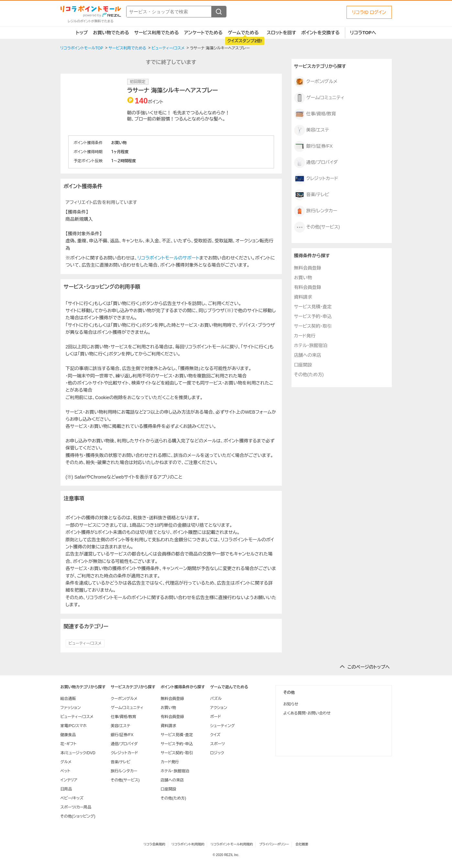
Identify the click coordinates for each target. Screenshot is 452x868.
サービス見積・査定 (313, 307)
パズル (216, 699)
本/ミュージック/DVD (78, 753)
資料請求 (303, 297)
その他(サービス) (317, 227)
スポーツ (217, 744)
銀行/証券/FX (314, 146)
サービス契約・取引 (313, 326)
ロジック (217, 753)
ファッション (71, 708)
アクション (219, 708)
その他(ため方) (309, 375)
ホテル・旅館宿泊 (311, 345)
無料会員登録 (308, 268)
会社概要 (302, 844)
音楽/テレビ (312, 195)
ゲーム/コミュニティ (319, 98)
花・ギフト (69, 744)
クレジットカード (316, 179)
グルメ (66, 762)
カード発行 (305, 336)
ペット (66, 771)
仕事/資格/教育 (315, 114)
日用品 (66, 789)
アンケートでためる (203, 33)
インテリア (69, 780)
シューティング (222, 726)
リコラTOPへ (363, 33)
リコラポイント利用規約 (188, 844)
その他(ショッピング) (78, 816)
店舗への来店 (308, 355)
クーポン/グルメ (316, 82)
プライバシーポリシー (274, 844)
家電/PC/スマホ (74, 726)
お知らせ (291, 704)
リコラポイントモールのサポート (168, 258)
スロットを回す (281, 33)
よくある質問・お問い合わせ (307, 713)
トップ (82, 33)
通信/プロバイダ (316, 163)
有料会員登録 (308, 287)
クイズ (215, 735)
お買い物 (303, 278)
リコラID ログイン (369, 12)
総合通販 (68, 699)
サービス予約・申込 (313, 316)
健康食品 (68, 735)
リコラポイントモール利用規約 (232, 844)
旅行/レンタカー (316, 211)
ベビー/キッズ (72, 798)
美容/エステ (312, 130)
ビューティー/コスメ (85, 643)
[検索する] (219, 12)
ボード (215, 717)
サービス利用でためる (157, 33)
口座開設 (303, 365)
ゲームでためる (243, 33)
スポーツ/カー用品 (76, 807)
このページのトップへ (369, 667)
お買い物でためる (111, 33)
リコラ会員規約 (154, 844)
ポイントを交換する (320, 33)
